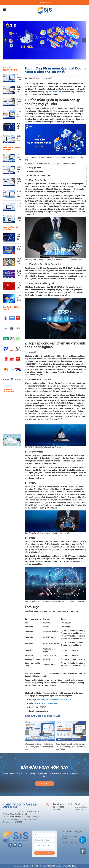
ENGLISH (87, 168)
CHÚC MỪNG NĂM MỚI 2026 (19, 288)
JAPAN (87, 182)
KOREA (87, 176)
